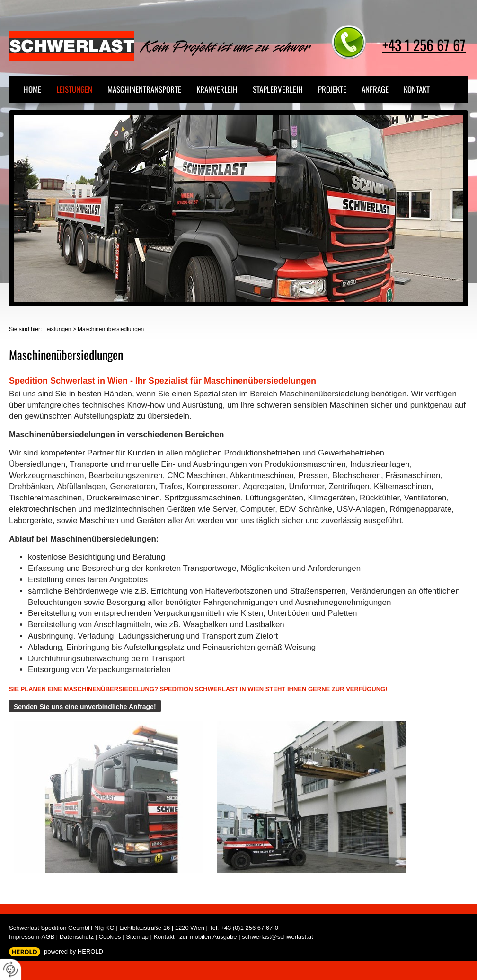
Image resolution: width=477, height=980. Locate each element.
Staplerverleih (278, 89)
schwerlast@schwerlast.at (277, 937)
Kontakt (417, 89)
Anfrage (375, 89)
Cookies (110, 937)
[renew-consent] (11, 969)
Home (32, 89)
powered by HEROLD (74, 951)
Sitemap (137, 937)
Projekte (332, 89)
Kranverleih (217, 89)
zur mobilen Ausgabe (208, 937)
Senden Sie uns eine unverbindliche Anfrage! (85, 707)
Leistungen (74, 89)
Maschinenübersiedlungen (111, 329)
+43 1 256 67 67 (424, 45)
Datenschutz (77, 937)
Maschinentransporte (144, 89)
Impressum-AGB (32, 937)
